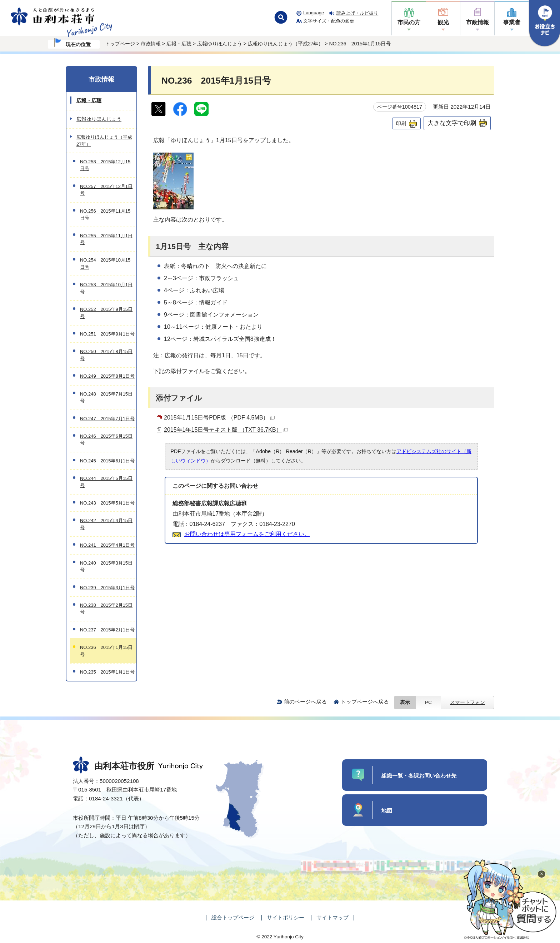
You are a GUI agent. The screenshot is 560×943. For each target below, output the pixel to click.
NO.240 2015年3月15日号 (106, 566)
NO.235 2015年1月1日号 (107, 672)
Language (314, 13)
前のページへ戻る (305, 702)
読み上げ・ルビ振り (357, 13)
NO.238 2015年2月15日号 (106, 609)
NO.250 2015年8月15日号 (106, 355)
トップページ (120, 44)
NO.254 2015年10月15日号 (105, 263)
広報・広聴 (179, 44)
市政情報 (477, 22)
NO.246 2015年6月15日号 (106, 440)
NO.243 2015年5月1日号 (107, 503)
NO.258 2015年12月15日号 (105, 165)
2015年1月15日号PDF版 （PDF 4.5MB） (219, 418)
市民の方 (409, 22)
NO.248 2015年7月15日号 (106, 397)
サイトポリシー (286, 917)
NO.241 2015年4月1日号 (107, 545)
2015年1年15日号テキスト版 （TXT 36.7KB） (226, 430)
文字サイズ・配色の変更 (329, 21)
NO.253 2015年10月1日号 (106, 288)
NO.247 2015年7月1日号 (107, 419)
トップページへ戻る (365, 702)
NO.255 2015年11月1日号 (106, 239)
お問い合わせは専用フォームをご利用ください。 (247, 534)
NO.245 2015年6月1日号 (107, 461)
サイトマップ (332, 917)
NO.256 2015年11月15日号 (105, 214)
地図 (387, 811)
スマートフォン (467, 702)
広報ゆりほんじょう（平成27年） (286, 44)
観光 (443, 22)
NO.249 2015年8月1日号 (107, 376)
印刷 (401, 123)
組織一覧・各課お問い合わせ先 (419, 776)
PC (428, 702)
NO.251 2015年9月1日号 (107, 334)
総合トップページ (233, 917)
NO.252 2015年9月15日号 (106, 313)
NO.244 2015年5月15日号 (106, 482)
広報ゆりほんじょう (220, 44)
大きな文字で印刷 (452, 123)
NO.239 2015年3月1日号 (107, 588)
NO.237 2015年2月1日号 (107, 630)
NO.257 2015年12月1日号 (106, 190)
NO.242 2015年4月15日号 (106, 524)
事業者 (512, 22)
